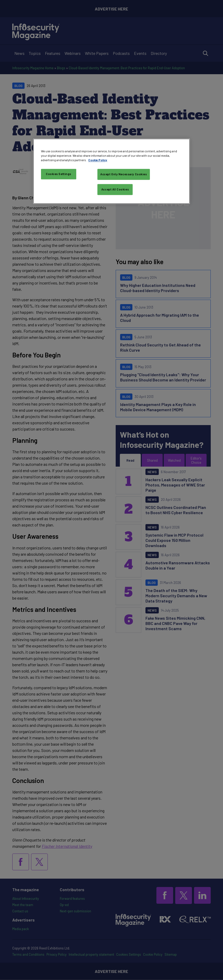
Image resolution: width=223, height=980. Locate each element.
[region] (111, 171)
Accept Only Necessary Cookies (124, 174)
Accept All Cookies (115, 189)
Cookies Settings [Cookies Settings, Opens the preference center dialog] (59, 174)
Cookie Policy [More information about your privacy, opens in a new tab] (98, 160)
